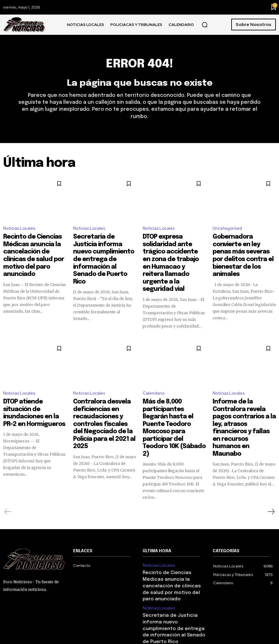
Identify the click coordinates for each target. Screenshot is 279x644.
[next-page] (271, 453)
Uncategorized (227, 231)
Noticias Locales (19, 231)
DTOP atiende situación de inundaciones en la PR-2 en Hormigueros (33, 379)
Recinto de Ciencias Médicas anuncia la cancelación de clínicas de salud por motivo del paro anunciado (33, 250)
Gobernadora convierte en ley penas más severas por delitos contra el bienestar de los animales (243, 247)
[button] (205, 25)
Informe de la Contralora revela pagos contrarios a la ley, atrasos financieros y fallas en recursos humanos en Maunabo (244, 385)
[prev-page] (8, 453)
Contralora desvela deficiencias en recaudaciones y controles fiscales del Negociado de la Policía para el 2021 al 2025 (104, 387)
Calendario (154, 365)
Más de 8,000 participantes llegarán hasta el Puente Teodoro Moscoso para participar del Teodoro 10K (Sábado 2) (174, 385)
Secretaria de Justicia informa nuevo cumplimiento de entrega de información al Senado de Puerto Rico (102, 250)
